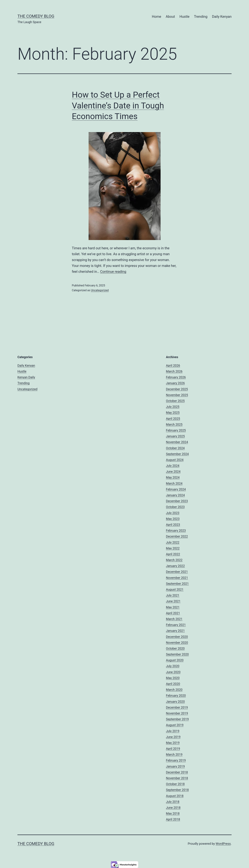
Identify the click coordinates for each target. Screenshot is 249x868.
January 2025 (175, 436)
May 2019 (173, 743)
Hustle (184, 17)
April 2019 (173, 749)
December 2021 (177, 572)
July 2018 (173, 802)
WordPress (223, 844)
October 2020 (175, 648)
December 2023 (177, 501)
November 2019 (177, 713)
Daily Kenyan (222, 17)
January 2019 (175, 766)
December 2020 (177, 637)
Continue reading (113, 272)
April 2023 (173, 525)
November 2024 (177, 442)
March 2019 (174, 754)
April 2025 (173, 419)
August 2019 (175, 725)
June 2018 (173, 808)
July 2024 (173, 466)
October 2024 (175, 448)
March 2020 (174, 690)
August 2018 (175, 796)
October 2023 (175, 507)
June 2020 (173, 672)
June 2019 (173, 737)
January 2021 (175, 631)
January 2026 (175, 383)
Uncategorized (100, 290)
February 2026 (176, 377)
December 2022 (177, 536)
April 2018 (173, 819)
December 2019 (177, 707)
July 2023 (173, 513)
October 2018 (175, 784)
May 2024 (173, 477)
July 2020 (173, 666)
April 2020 (173, 684)
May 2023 (173, 519)
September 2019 (177, 719)
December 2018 (177, 772)
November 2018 (177, 778)
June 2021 (173, 601)
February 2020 (176, 695)
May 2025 (173, 413)
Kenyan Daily (26, 377)
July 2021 (173, 595)
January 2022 (175, 566)
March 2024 (174, 483)
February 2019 (176, 760)
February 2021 (176, 625)
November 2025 (177, 395)
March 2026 (174, 371)
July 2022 (173, 542)
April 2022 (173, 554)
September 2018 (177, 790)
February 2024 (176, 489)
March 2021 (174, 619)
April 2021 (173, 613)
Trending (201, 17)
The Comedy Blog (36, 16)
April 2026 (173, 365)
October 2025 (175, 401)
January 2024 (175, 495)
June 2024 (173, 472)
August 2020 (175, 660)
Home (157, 17)
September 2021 (177, 584)
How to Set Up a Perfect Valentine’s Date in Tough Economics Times (118, 106)
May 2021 (173, 607)
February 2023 (176, 530)
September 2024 (177, 454)
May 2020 (173, 678)
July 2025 (173, 407)
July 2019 (173, 731)
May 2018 (173, 813)
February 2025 (176, 430)
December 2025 (177, 389)
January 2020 (175, 702)
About (170, 17)
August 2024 (175, 460)
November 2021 (177, 578)
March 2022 (174, 560)
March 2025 (174, 424)
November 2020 (177, 643)
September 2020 (177, 654)
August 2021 (175, 589)
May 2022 (173, 548)
